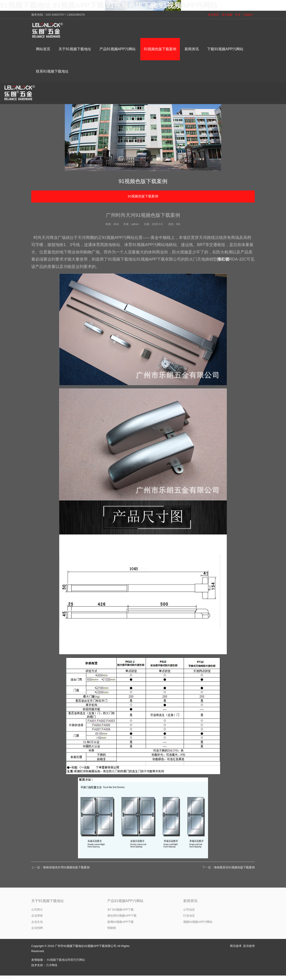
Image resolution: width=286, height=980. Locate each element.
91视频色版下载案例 (143, 196)
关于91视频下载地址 (48, 901)
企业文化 (37, 922)
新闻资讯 (190, 901)
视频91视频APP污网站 (198, 922)
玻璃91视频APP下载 (120, 922)
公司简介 (37, 910)
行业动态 (189, 916)
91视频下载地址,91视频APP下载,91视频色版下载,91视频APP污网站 (109, 5)
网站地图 (6, 978)
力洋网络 (52, 965)
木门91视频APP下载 (120, 910)
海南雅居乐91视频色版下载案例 (234, 867)
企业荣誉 (37, 916)
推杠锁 (223, 259)
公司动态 (189, 910)
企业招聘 (37, 928)
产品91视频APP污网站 (125, 901)
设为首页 (213, 15)
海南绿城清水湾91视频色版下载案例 (66, 867)
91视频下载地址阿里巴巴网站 (66, 960)
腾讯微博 (236, 946)
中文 (238, 15)
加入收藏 (227, 15)
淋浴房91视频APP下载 (122, 916)
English (248, 15)
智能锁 (112, 928)
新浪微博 (249, 946)
